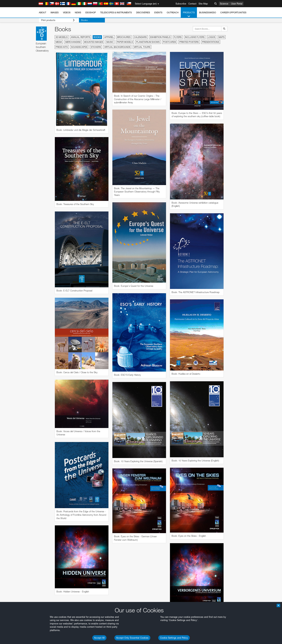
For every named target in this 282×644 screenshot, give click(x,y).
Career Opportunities (233, 12)
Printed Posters (189, 42)
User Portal (237, 4)
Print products (56, 20)
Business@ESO (208, 12)
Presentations (211, 42)
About (43, 12)
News (78, 12)
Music (110, 42)
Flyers (178, 37)
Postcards (170, 42)
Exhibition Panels (160, 37)
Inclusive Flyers (195, 37)
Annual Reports (81, 37)
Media (59, 42)
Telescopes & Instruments (116, 12)
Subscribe (181, 4)
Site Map (203, 4)
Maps (222, 37)
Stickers (96, 47)
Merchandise (73, 42)
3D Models (62, 37)
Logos (211, 37)
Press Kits (62, 47)
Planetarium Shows (148, 42)
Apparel (109, 37)
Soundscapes (79, 47)
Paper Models (125, 42)
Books (80, 20)
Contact (192, 4)
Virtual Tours (142, 47)
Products (189, 15)
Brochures (124, 37)
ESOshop (91, 12)
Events (158, 12)
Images (55, 12)
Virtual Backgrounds (117, 47)
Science (224, 4)
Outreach (173, 12)
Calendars (140, 37)
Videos (67, 12)
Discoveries (143, 12)
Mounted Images (94, 42)
